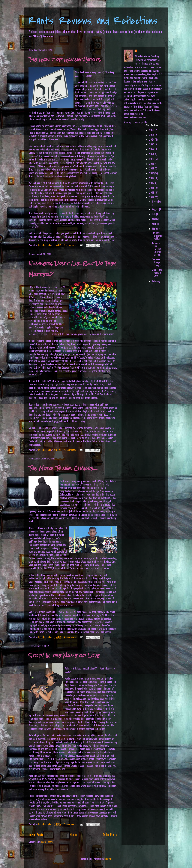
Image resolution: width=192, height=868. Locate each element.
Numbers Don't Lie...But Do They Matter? (156, 249)
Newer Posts (36, 834)
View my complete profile (135, 122)
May (154, 219)
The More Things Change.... (63, 468)
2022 (152, 149)
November (157, 202)
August (156, 209)
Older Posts (110, 834)
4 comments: (70, 637)
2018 (152, 168)
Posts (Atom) (47, 842)
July (154, 214)
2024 (152, 140)
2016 (152, 178)
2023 (152, 144)
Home (73, 834)
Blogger (108, 859)
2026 (152, 130)
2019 (152, 164)
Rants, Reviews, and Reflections (93, 21)
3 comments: (70, 245)
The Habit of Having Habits (65, 60)
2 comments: (70, 450)
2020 (152, 159)
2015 (152, 183)
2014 (152, 188)
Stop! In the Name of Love (64, 655)
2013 (152, 193)
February (156, 281)
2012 (152, 197)
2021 (152, 154)
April (155, 224)
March (155, 229)
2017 (152, 173)
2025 (152, 135)
